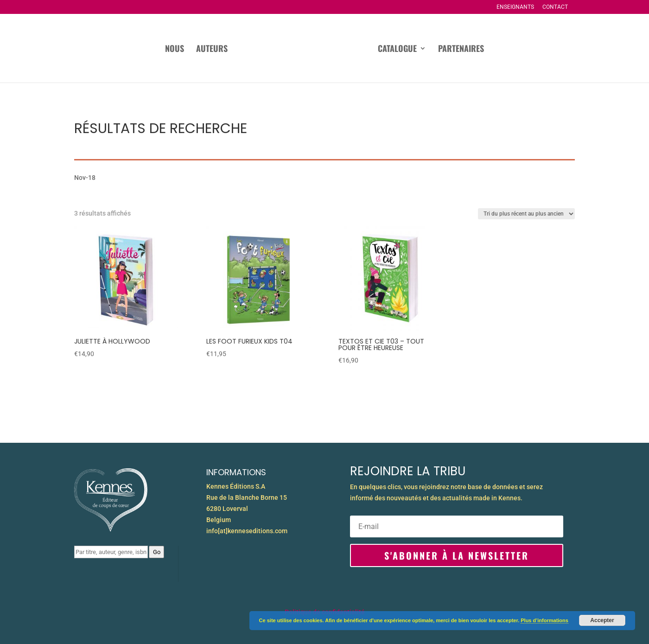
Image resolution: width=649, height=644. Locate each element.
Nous (175, 50)
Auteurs (212, 50)
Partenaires (461, 50)
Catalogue (397, 50)
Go (157, 552)
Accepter (602, 620)
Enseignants (515, 7)
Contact (555, 7)
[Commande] (526, 214)
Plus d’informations (544, 620)
